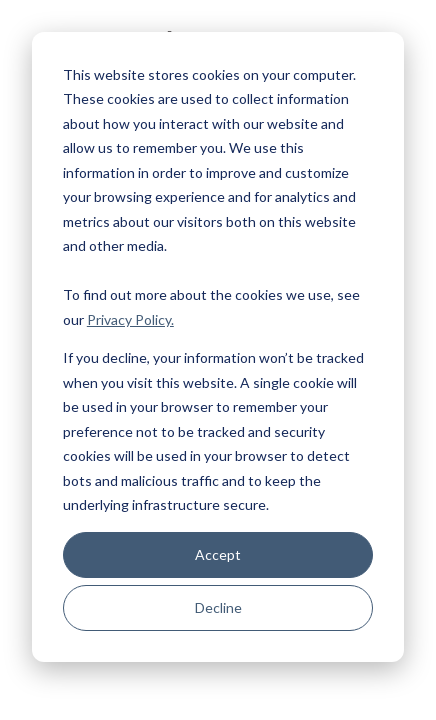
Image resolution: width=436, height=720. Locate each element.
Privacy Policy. (130, 319)
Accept (218, 554)
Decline (218, 607)
